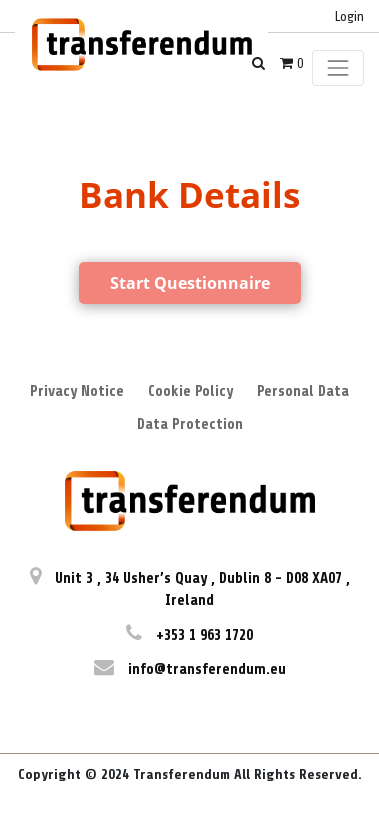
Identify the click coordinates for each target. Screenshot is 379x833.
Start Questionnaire (190, 283)
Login (349, 16)
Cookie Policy (190, 391)
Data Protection (190, 424)
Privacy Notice (77, 391)
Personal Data (303, 391)
